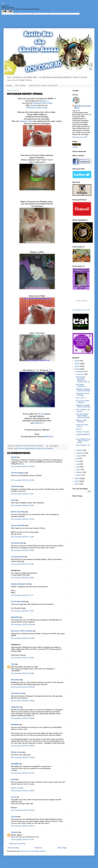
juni (78, 461)
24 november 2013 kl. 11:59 (22, 494)
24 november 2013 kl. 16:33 (23, 564)
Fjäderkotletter (30, 448)
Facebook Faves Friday (42, 103)
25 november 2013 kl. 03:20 (23, 757)
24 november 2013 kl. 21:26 (23, 658)
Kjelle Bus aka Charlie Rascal (83, 107)
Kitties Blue (15, 707)
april (78, 467)
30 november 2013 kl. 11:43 (22, 839)
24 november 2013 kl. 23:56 (23, 746)
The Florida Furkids (18, 602)
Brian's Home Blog (18, 512)
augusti (79, 456)
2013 (77, 369)
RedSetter (15, 725)
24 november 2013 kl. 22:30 (23, 687)
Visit (81, 310)
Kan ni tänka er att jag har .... (83, 410)
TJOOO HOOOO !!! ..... (83, 435)
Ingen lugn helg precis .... (82, 425)
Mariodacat (15, 680)
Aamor (14, 797)
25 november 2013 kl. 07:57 (23, 773)
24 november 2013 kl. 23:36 (23, 718)
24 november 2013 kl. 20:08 (23, 624)
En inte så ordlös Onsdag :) (83, 401)
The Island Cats (17, 543)
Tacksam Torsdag (83, 432)
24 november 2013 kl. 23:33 (23, 701)
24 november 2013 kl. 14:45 (22, 550)
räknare (75, 147)
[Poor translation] (10, 11)
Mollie (13, 779)
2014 (77, 366)
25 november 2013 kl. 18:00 (23, 810)
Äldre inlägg (62, 848)
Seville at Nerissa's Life (20, 584)
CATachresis (16, 486)
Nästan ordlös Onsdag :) (81, 421)
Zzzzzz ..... (80, 429)
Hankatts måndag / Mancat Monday (83, 390)
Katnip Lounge (17, 752)
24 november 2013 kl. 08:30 (23, 466)
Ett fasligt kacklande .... (81, 385)
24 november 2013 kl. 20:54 (23, 638)
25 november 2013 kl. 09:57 (23, 791)
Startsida (38, 848)
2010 (77, 484)
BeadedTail (15, 617)
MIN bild (48, 436)
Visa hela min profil (80, 137)
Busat (16, 448)
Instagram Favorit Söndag (83, 394)
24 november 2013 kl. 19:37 (22, 611)
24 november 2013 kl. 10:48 (23, 480)
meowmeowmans (18, 557)
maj (78, 464)
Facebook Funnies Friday (37, 108)
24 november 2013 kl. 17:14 (22, 595)
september (81, 453)
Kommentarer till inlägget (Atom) (33, 851)
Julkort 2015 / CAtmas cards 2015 (43, 85)
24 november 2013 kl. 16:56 (23, 578)
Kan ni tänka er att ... (83, 446)
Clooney (14, 817)
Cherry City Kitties (18, 525)
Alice (13, 664)
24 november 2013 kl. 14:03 (23, 519)
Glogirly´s (44, 101)
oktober (80, 450)
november (80, 374)
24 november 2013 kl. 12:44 (22, 505)
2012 (77, 479)
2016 (77, 361)
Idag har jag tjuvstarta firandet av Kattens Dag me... (83, 379)
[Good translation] (4, 11)
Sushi (13, 500)
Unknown (15, 832)
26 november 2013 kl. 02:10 (23, 826)
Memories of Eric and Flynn (22, 631)
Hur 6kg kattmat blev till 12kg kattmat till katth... (83, 416)
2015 (77, 364)
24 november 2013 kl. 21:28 (23, 673)
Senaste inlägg (13, 848)
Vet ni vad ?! (81, 398)
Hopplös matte (40, 448)
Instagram (38, 423)
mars (78, 469)
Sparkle (34, 105)
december (80, 371)
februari (80, 472)
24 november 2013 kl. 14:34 (22, 537)
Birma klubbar (20, 85)
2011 (77, 481)
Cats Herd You (17, 693)
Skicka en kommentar (18, 844)
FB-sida (41, 414)
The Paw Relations (18, 473)
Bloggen (9, 85)
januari (79, 475)
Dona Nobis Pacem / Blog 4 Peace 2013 (83, 441)
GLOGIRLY (15, 764)
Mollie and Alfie (17, 788)
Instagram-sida (26, 121)
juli (78, 458)
